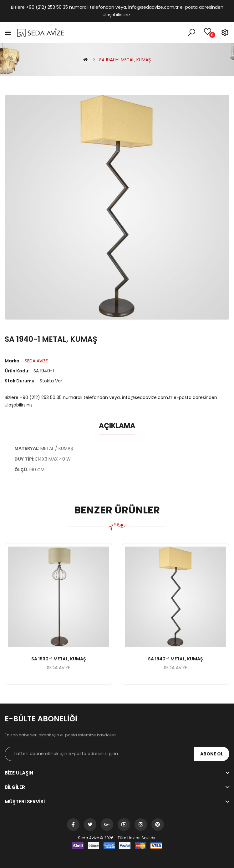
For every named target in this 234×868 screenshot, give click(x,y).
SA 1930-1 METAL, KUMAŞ (59, 659)
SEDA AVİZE (36, 361)
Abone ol (212, 754)
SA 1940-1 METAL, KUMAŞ (125, 60)
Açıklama (117, 426)
